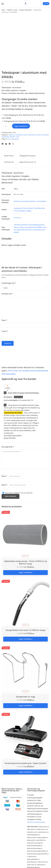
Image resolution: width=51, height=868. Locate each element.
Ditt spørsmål (8, 447)
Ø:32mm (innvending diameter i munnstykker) (30, 201)
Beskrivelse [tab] (9, 156)
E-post (5, 331)
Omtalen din (7, 294)
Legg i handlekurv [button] (25, 572)
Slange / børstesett (26, 10)
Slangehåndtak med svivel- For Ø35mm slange (25, 630)
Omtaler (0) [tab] (9, 162)
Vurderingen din (9, 283)
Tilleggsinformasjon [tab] (28, 156)
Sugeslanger (5, 137)
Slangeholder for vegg (25, 697)
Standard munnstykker (42, 135)
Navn (4, 320)
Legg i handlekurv (21, 126)
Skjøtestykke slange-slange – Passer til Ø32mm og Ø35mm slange (25, 562)
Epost (5, 485)
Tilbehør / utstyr (12, 10)
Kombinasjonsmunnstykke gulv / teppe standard (26, 763)
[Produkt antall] (6, 126)
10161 (9, 139)
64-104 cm (17, 218)
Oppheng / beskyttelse (15, 135)
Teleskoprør (15, 139)
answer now (18, 397)
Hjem (3, 10)
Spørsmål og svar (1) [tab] (28, 162)
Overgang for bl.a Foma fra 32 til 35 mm (25, 121)
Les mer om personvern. (36, 822)
